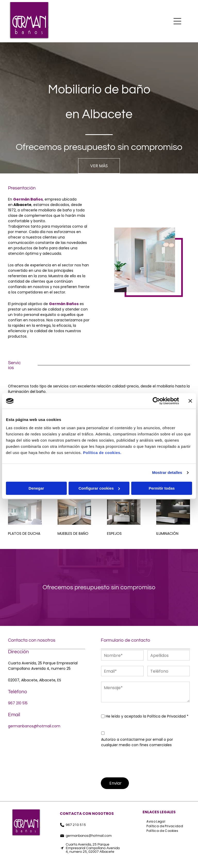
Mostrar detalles (167, 472)
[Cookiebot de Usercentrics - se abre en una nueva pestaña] (156, 401)
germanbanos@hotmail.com (34, 726)
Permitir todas (162, 488)
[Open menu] (177, 21)
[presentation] (140, 762)
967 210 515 (18, 703)
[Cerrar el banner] (190, 401)
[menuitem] (156, 822)
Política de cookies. (102, 453)
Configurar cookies (99, 488)
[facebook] (63, 862)
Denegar (36, 488)
